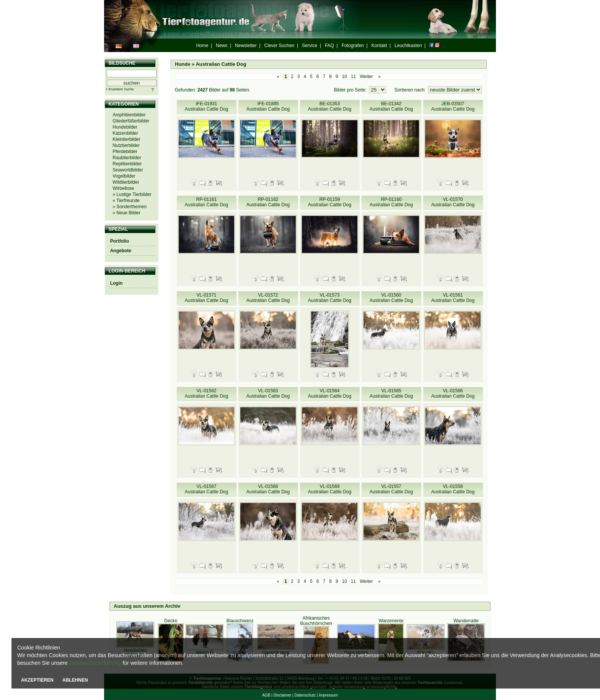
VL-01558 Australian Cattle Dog (453, 489)
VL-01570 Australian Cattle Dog (453, 202)
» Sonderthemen (130, 207)
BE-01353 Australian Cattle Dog (330, 106)
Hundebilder (125, 127)
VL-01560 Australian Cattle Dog (391, 298)
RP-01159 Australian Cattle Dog (330, 202)
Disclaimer (283, 695)
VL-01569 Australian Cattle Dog (330, 489)
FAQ (329, 46)
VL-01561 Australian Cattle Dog (453, 298)
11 (353, 77)
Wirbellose (123, 188)
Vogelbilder (124, 176)
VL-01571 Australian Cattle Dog (206, 298)
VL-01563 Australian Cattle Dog (268, 393)
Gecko (171, 621)
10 (345, 77)
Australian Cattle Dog (221, 64)
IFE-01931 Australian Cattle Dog (206, 106)
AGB (266, 695)
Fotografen (353, 46)
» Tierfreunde (126, 201)
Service (310, 46)
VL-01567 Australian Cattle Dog (206, 489)
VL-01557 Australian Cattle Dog (391, 489)
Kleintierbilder (126, 139)
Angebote (121, 251)
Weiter (366, 77)
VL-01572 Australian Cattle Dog (268, 298)
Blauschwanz (240, 621)
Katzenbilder (125, 133)
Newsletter (246, 46)
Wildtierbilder (126, 182)
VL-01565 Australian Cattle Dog (391, 393)
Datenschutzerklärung (95, 663)
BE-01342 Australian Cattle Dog (391, 106)
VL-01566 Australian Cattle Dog (453, 393)
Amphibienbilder (129, 115)
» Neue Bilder (126, 213)
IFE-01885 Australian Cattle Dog (268, 106)
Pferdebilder (125, 152)
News (222, 46)
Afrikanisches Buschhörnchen (316, 621)
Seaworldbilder (128, 170)
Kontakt (379, 46)
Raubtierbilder (127, 158)
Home (202, 46)
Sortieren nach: (411, 90)
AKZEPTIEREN (37, 680)
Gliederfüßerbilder (131, 121)
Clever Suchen (280, 46)
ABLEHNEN (75, 680)
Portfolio (120, 241)
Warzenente (391, 621)
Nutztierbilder (126, 145)
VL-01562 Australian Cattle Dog (206, 393)
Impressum (328, 695)
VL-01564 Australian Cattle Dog (330, 393)
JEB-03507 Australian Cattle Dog (453, 106)
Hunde (183, 64)
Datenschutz (305, 695)
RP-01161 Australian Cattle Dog (206, 202)
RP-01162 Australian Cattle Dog (268, 202)
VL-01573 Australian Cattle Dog (330, 298)
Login (117, 283)
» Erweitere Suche (120, 89)
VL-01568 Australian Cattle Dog (268, 489)
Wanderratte (466, 621)
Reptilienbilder (127, 164)
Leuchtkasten (408, 46)
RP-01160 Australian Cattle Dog (391, 202)
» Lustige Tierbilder (132, 194)
